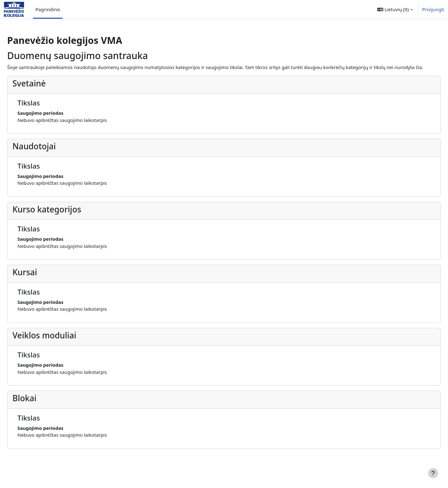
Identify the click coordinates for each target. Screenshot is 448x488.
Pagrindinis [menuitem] (48, 9)
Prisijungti (433, 9)
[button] (395, 9)
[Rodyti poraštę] (433, 473)
